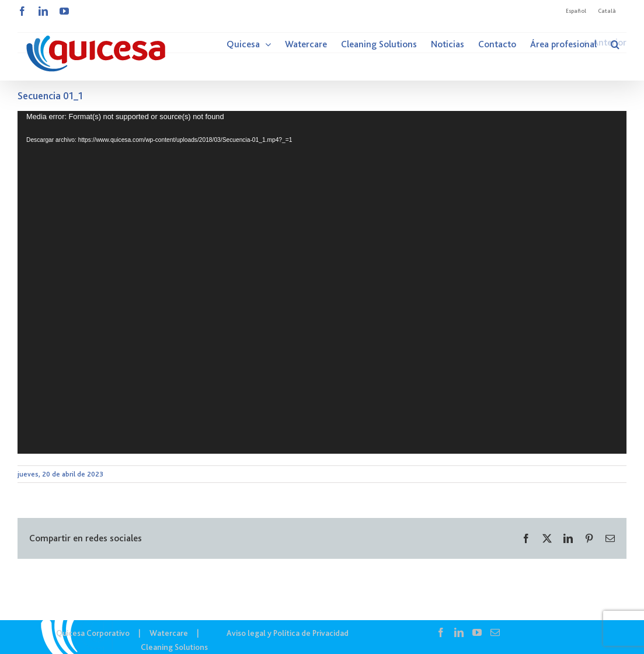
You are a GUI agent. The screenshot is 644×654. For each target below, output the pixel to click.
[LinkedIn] (459, 632)
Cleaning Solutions (174, 647)
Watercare (169, 633)
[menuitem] (576, 11)
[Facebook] (441, 632)
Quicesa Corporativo (93, 633)
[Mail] (495, 632)
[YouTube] (477, 632)
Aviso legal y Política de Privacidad (288, 633)
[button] (615, 44)
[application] (322, 282)
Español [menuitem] (576, 11)
